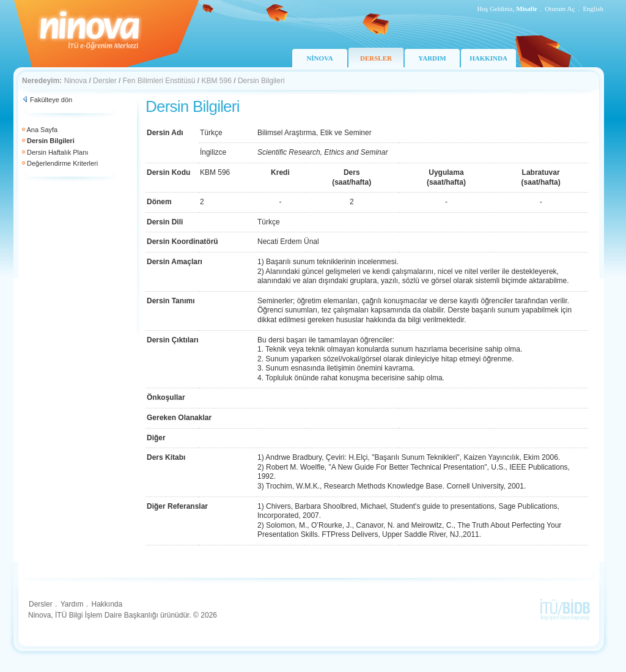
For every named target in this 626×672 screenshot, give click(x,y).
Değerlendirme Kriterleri (62, 163)
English (593, 9)
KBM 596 (217, 81)
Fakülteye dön (51, 100)
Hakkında (107, 604)
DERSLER (376, 58)
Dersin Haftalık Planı (57, 152)
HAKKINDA (488, 58)
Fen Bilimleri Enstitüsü (159, 81)
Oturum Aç (560, 9)
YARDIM (432, 58)
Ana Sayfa (42, 130)
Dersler (105, 81)
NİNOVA (319, 58)
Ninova (75, 81)
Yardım (72, 604)
